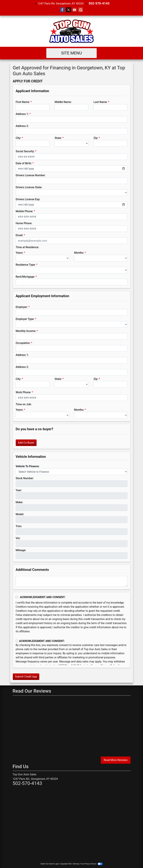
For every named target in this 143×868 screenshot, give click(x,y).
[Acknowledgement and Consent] (17, 597)
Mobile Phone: (25, 211)
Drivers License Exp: (28, 199)
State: (58, 138)
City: (18, 138)
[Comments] (72, 581)
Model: (20, 514)
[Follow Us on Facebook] (62, 10)
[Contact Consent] (17, 641)
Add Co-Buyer (26, 442)
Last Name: (100, 102)
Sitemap (76, 864)
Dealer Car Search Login (50, 864)
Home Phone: (24, 223)
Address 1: (22, 114)
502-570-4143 (99, 3)
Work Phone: (23, 392)
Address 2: (22, 126)
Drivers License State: (29, 187)
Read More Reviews (116, 760)
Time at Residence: (27, 247)
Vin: (18, 538)
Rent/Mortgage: (25, 277)
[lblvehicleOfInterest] (72, 472)
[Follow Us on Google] (81, 10)
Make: (19, 502)
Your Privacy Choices (91, 864)
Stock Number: (25, 478)
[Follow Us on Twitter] (69, 10)
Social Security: (25, 151)
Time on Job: (24, 404)
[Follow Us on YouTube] (74, 10)
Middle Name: (63, 102)
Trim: (19, 526)
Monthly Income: (26, 331)
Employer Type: (25, 319)
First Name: (23, 102)
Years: (20, 253)
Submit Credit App (26, 676)
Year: (19, 490)
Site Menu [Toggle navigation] (72, 53)
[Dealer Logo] (71, 31)
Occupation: (23, 343)
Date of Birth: (24, 163)
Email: (19, 235)
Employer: (22, 307)
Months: (79, 253)
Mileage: (21, 550)
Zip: (96, 138)
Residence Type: (26, 265)
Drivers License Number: (31, 175)
